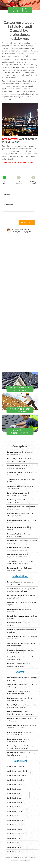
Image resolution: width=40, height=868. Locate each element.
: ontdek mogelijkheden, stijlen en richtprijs (22, 508)
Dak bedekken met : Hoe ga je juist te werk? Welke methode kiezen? (21, 590)
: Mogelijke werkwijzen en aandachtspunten (19, 549)
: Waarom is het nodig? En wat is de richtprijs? (22, 542)
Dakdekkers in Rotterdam (16, 820)
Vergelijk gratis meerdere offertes (20, 10)
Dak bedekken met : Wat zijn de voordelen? (22, 617)
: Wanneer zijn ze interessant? (19, 624)
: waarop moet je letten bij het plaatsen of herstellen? (20, 733)
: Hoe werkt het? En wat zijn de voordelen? (21, 651)
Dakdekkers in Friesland (15, 793)
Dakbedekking (20, 576)
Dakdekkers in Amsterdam (16, 816)
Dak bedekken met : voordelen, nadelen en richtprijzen (21, 644)
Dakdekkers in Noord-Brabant (17, 776)
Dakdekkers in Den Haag (15, 829)
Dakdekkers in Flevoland (15, 802)
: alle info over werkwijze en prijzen (20, 569)
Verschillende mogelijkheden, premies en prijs (18, 556)
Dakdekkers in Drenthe (15, 798)
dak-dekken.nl (17, 857)
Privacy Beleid (14, 860)
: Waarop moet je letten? (20, 535)
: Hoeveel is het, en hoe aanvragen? (22, 474)
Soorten (20, 672)
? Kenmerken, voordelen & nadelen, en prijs (22, 686)
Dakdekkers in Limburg (15, 789)
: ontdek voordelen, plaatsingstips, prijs (21, 597)
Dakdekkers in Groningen (16, 825)
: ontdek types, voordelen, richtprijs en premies (22, 679)
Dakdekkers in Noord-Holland (17, 771)
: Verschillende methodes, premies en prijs (19, 467)
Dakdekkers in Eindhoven (16, 834)
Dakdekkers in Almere (15, 843)
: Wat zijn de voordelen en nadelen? (22, 631)
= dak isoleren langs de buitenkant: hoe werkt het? (19, 692)
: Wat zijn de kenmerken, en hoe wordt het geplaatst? (22, 706)
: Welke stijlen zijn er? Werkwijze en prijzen (20, 453)
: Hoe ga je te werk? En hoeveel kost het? (22, 638)
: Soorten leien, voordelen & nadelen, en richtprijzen (20, 699)
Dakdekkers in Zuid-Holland (16, 767)
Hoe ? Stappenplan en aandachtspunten (21, 487)
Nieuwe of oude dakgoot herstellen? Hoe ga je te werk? (21, 460)
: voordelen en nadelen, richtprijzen (21, 610)
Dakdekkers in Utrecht (15, 811)
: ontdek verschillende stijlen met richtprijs (21, 501)
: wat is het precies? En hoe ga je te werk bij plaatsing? (21, 747)
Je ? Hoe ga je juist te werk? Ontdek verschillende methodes (20, 562)
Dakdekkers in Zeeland (15, 807)
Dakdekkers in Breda (14, 847)
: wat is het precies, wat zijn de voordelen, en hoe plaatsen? (21, 727)
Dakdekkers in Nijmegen (15, 852)
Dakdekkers (20, 761)
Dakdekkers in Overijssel (15, 785)
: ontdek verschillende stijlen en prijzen (18, 494)
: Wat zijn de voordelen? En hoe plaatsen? (19, 665)
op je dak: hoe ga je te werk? (21, 528)
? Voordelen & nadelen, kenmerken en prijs (21, 754)
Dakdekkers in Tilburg (14, 838)
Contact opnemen (25, 860)
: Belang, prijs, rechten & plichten (21, 481)
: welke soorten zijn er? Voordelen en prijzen (20, 583)
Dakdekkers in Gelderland (16, 780)
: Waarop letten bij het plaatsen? (22, 521)
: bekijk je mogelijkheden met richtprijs (22, 720)
